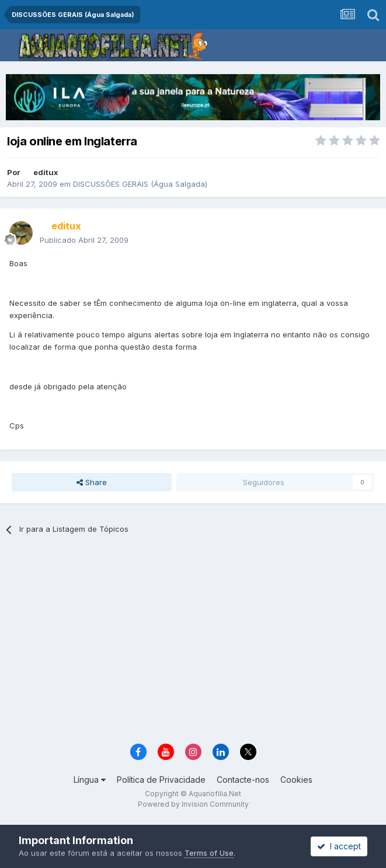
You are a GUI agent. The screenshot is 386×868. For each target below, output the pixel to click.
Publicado (84, 240)
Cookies (296, 780)
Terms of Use (209, 853)
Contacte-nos (243, 780)
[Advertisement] (202, 643)
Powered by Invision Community (193, 804)
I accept (339, 846)
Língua (90, 780)
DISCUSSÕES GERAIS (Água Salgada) (140, 184)
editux (46, 172)
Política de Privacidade (161, 780)
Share (92, 482)
